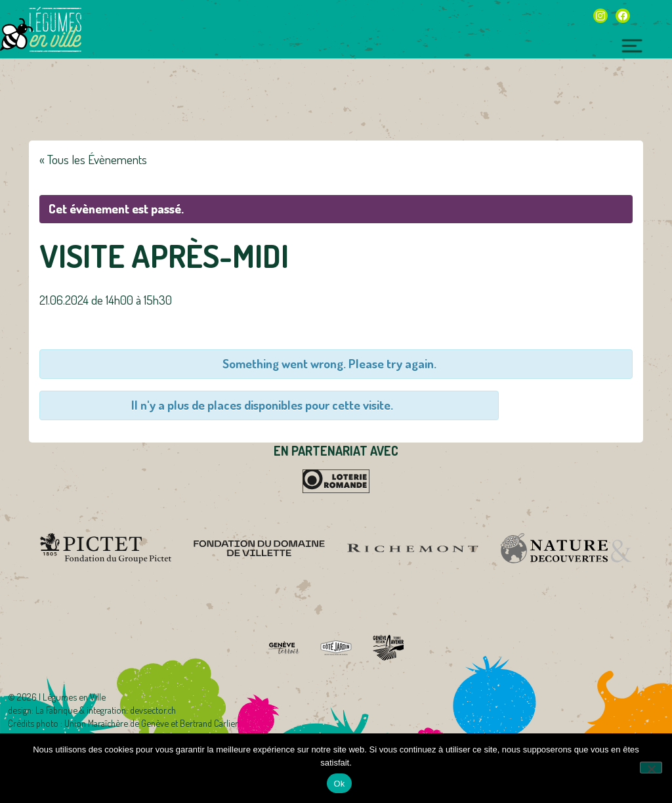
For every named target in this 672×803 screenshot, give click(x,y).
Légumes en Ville (55, 30)
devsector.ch (153, 710)
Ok (339, 784)
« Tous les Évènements (93, 159)
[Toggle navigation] (632, 44)
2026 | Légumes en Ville (61, 697)
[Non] (651, 768)
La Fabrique (56, 710)
